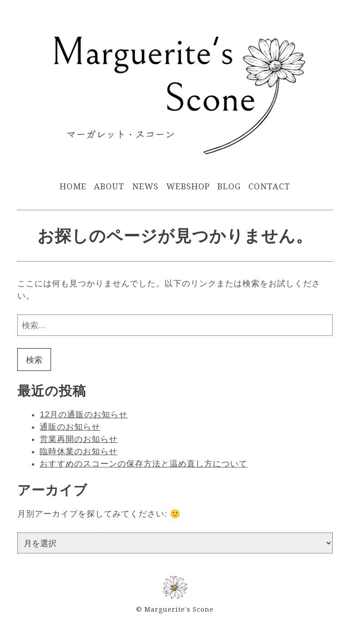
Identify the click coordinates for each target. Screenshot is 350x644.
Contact (269, 186)
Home (73, 186)
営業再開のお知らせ (79, 439)
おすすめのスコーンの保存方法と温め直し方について (144, 464)
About (109, 186)
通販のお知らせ (70, 427)
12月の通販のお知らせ (84, 415)
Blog (229, 186)
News (145, 186)
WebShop (188, 186)
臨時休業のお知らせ (79, 451)
